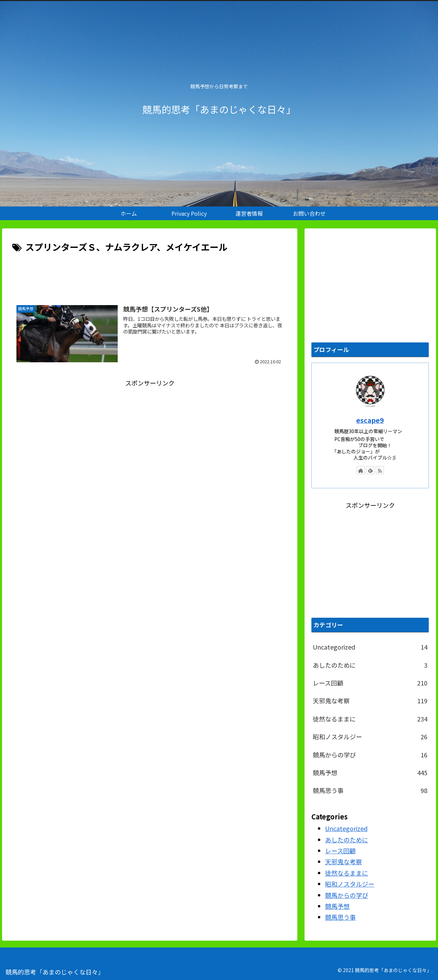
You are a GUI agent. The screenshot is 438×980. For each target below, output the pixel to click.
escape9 (370, 420)
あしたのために (370, 665)
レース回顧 (370, 683)
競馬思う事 (370, 790)
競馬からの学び (370, 755)
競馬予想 (370, 772)
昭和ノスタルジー (370, 737)
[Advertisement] (150, 274)
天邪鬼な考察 (370, 701)
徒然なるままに (370, 719)
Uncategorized (370, 647)
